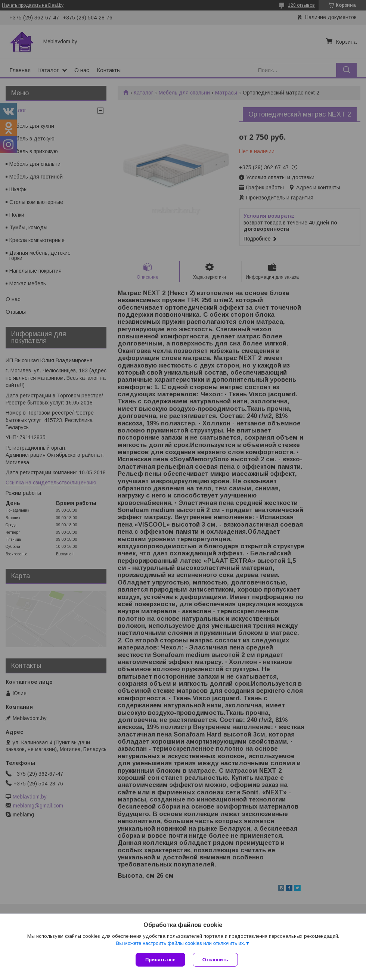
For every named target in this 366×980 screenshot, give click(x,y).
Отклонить (215, 960)
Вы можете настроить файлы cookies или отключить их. (180, 943)
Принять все (160, 960)
